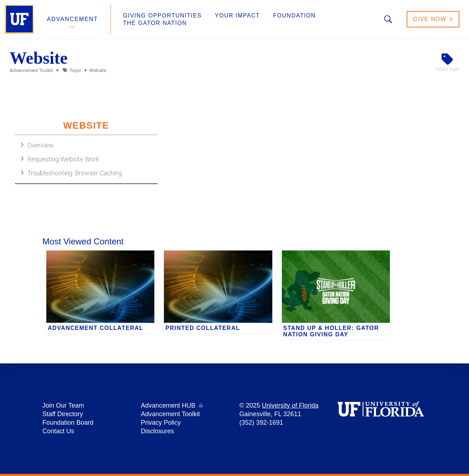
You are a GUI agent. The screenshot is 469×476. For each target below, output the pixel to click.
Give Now (433, 19)
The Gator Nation (155, 23)
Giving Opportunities (162, 15)
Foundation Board (68, 423)
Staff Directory (63, 414)
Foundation (294, 15)
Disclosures (157, 431)
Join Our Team (63, 405)
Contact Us (58, 431)
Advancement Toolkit (31, 70)
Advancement (73, 19)
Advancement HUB (168, 405)
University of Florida (290, 405)
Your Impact (237, 15)
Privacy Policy (161, 423)
